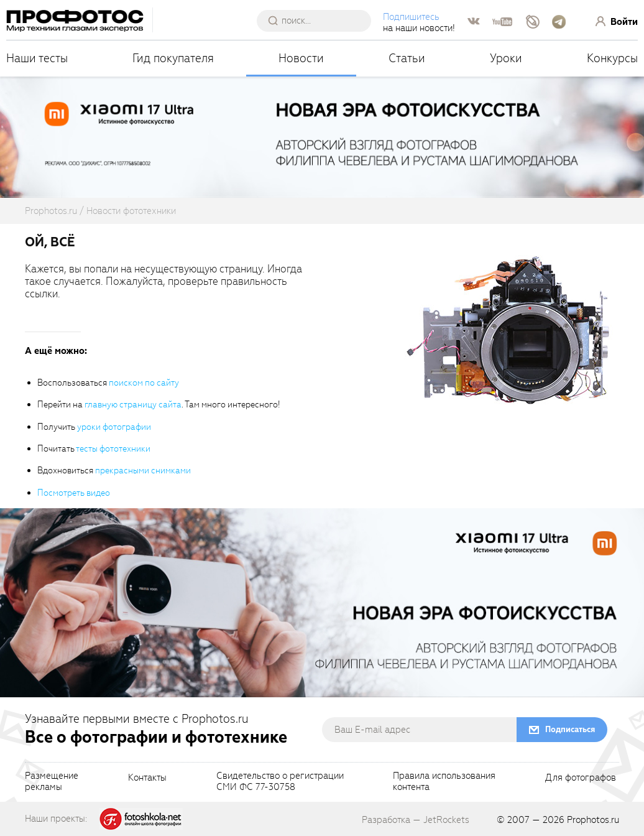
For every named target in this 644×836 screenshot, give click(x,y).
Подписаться (570, 729)
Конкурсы (612, 58)
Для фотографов (581, 778)
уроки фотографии (114, 427)
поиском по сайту (144, 383)
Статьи (407, 58)
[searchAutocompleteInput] (319, 21)
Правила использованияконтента (444, 782)
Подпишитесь (411, 17)
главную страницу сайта (133, 405)
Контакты (147, 778)
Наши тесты (37, 58)
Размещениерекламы (52, 782)
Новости (301, 58)
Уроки (506, 58)
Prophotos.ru (593, 820)
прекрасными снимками (143, 471)
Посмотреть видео (74, 493)
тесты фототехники (113, 449)
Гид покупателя (173, 58)
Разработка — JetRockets (416, 820)
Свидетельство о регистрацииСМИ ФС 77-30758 (280, 782)
